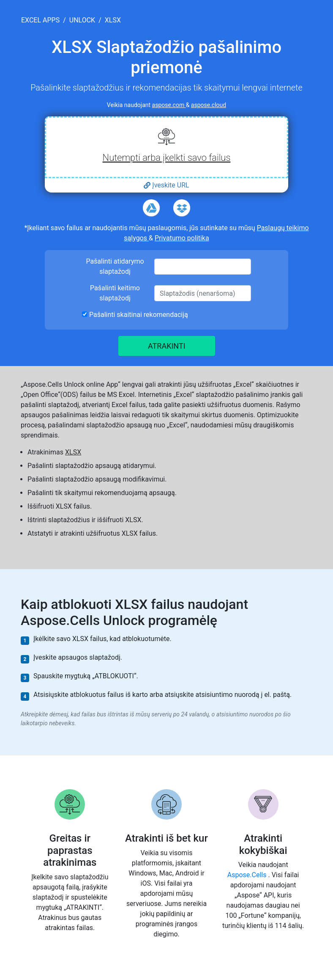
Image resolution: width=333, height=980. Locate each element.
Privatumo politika (182, 238)
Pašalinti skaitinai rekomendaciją (135, 315)
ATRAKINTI (167, 346)
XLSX (73, 452)
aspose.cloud (209, 105)
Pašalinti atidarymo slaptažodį (115, 266)
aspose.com (169, 105)
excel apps (40, 20)
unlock (82, 20)
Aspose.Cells (248, 875)
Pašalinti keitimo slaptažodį (115, 293)
